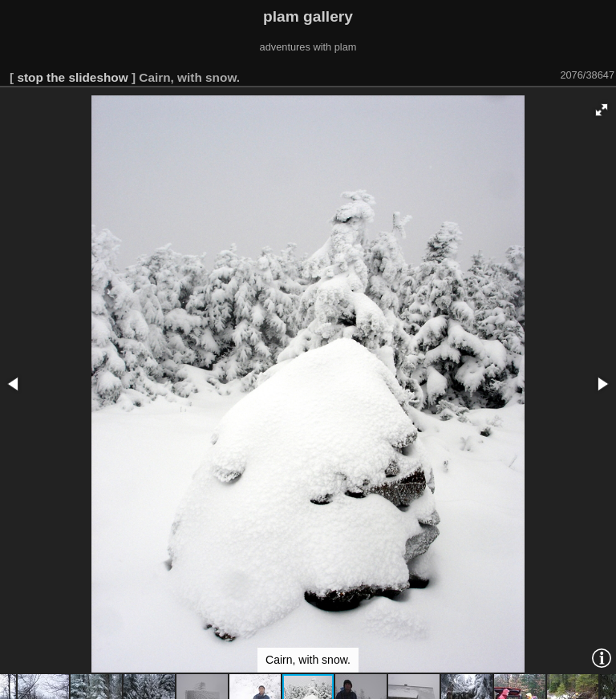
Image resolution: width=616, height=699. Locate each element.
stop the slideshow (72, 77)
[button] (602, 110)
